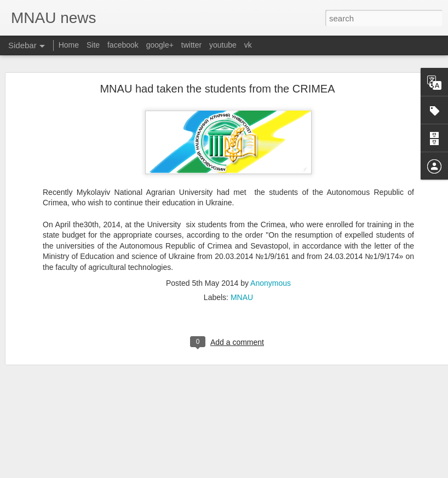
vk (248, 45)
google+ (160, 45)
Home (69, 45)
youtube (223, 45)
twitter (191, 45)
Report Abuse (303, 472)
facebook (123, 45)
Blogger (271, 472)
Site (93, 45)
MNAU (242, 261)
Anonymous (271, 246)
